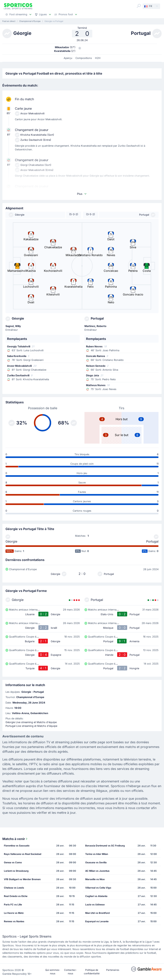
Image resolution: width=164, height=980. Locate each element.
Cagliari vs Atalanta (96, 896)
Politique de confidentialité (92, 972)
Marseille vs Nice (95, 879)
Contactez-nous (70, 972)
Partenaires (113, 970)
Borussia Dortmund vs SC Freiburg (105, 846)
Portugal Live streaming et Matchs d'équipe (31, 726)
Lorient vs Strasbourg (16, 871)
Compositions (84, 58)
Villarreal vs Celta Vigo (98, 888)
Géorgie (11, 541)
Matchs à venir (15, 839)
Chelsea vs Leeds (14, 888)
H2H (98, 58)
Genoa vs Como (13, 862)
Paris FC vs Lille (13, 905)
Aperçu (68, 58)
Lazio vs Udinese (95, 905)
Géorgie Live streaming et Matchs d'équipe (31, 722)
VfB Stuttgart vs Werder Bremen (22, 879)
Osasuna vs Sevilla (96, 862)
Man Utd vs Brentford (97, 913)
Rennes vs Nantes (14, 921)
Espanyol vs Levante (97, 921)
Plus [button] (82, 194)
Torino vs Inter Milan (97, 854)
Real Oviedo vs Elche (16, 896)
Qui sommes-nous (53, 972)
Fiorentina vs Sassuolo (17, 846)
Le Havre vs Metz (14, 913)
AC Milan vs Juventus (97, 871)
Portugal (152, 541)
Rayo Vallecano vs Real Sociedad (23, 854)
